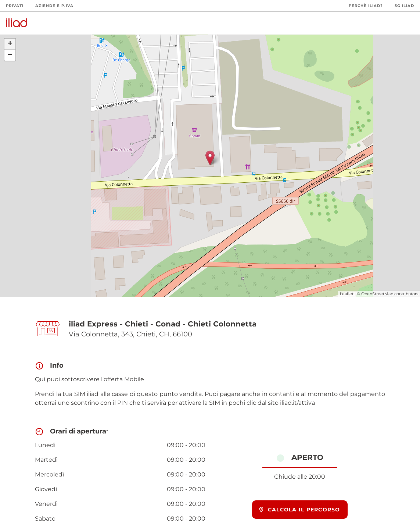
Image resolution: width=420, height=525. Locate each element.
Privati (15, 6)
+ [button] (10, 44)
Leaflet (347, 294)
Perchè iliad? (366, 6)
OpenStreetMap (377, 294)
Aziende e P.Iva (54, 6)
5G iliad (404, 6)
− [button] (10, 55)
